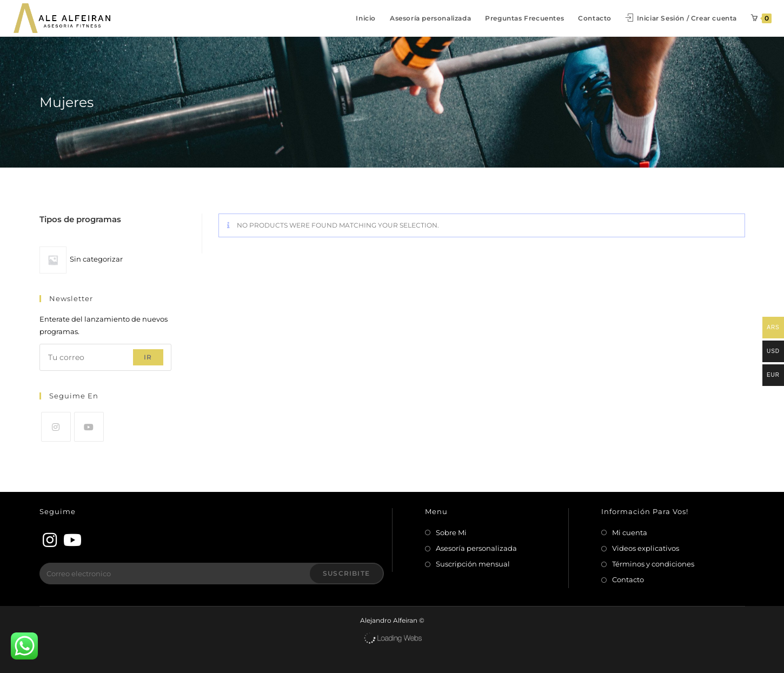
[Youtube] (89, 427)
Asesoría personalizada (476, 548)
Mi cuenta (630, 532)
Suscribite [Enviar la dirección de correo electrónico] (346, 573)
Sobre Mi (451, 532)
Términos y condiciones (653, 564)
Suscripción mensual (473, 564)
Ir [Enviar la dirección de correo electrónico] (148, 357)
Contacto (628, 579)
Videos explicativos (646, 548)
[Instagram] (56, 427)
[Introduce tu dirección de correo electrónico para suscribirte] (105, 357)
